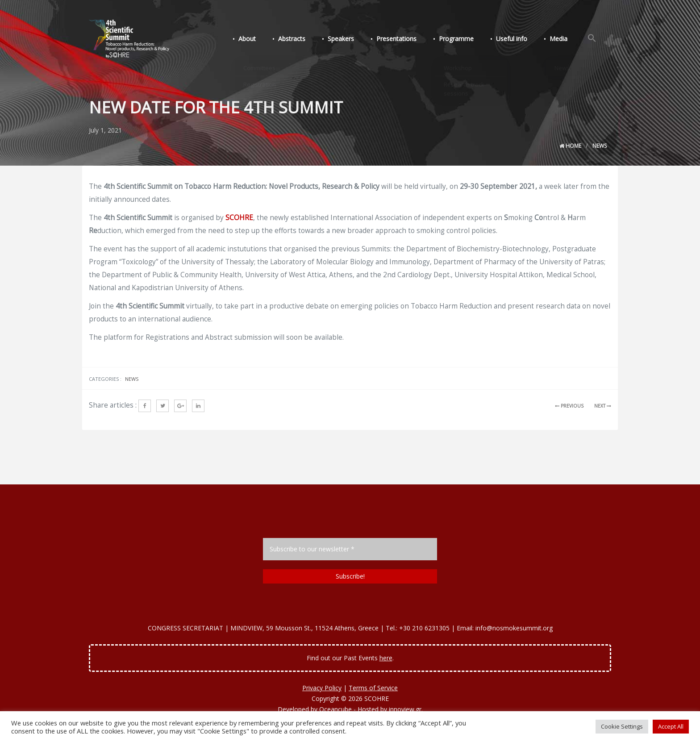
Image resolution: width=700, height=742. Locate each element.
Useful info (518, 40)
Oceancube (335, 709)
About (267, 40)
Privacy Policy (322, 688)
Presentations (408, 40)
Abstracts (309, 40)
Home (570, 146)
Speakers (356, 40)
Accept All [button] (671, 726)
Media (562, 40)
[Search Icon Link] (593, 39)
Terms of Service (373, 688)
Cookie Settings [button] (622, 726)
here (386, 658)
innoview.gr (405, 709)
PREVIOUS (569, 406)
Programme (466, 40)
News (600, 146)
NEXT (603, 406)
